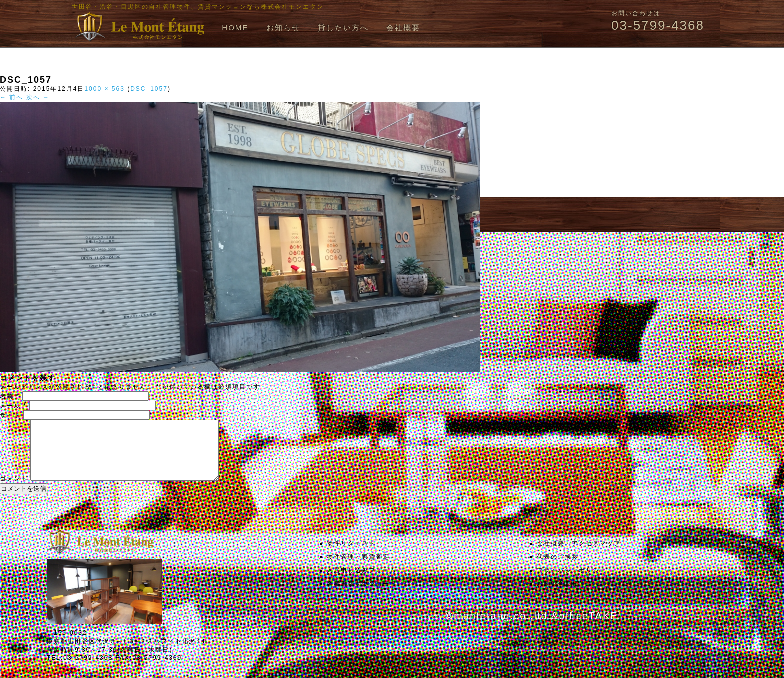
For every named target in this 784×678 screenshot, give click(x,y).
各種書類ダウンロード (362, 596)
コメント (14, 491)
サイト (10, 415)
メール (13, 406)
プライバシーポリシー (572, 582)
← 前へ (12, 97)
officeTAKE (588, 628)
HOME (235, 28)
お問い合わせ (558, 596)
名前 (10, 396)
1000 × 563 (104, 89)
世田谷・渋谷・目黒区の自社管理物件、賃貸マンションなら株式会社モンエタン (198, 7)
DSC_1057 (149, 89)
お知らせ (283, 28)
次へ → (38, 97)
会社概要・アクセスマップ (579, 555)
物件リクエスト (351, 555)
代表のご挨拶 (558, 569)
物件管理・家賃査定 (358, 569)
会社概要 (403, 28)
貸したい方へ (343, 28)
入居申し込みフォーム (362, 582)
